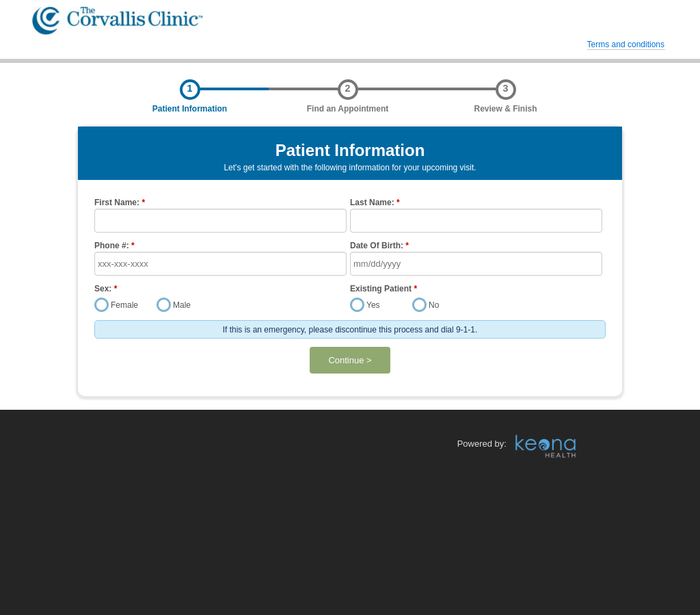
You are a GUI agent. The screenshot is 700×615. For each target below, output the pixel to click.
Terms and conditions (626, 44)
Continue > (350, 360)
